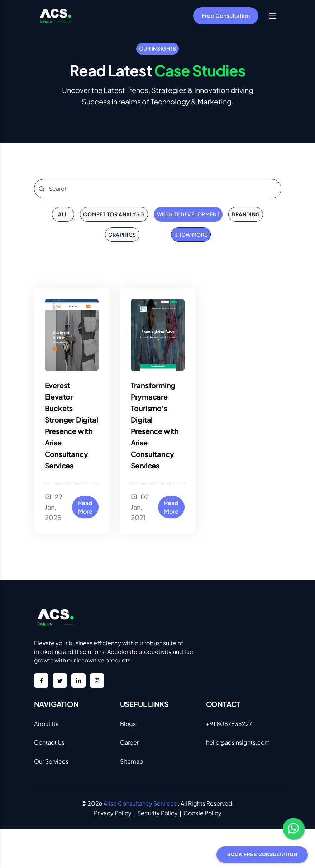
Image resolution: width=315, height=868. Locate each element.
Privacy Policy (113, 813)
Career (129, 742)
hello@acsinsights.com (238, 742)
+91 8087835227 (229, 724)
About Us (46, 724)
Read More (85, 507)
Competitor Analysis (114, 214)
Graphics (122, 235)
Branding (245, 214)
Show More (191, 235)
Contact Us (49, 742)
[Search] (158, 189)
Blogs (128, 724)
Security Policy (157, 813)
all (63, 214)
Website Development (188, 214)
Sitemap (132, 761)
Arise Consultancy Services (140, 803)
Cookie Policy (202, 813)
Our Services (51, 761)
